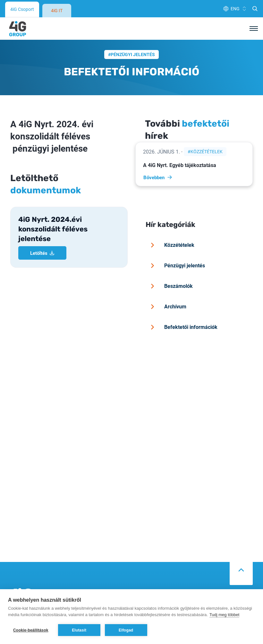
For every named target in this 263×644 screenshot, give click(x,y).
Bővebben (158, 159)
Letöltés (42, 235)
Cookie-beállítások (31, 630)
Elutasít (79, 630)
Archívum (167, 289)
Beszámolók (171, 268)
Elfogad (126, 630)
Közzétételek (207, 134)
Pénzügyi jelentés (133, 36)
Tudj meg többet (224, 615)
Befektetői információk (183, 309)
